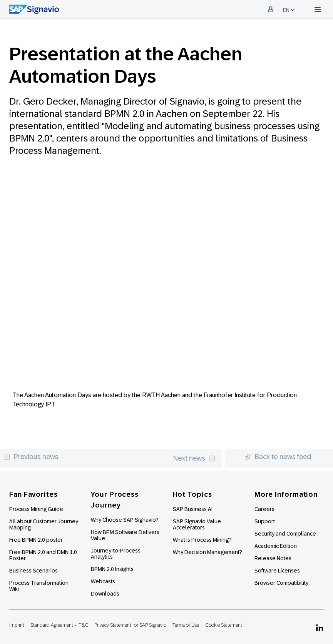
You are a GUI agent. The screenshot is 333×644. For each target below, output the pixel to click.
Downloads (105, 594)
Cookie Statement (224, 625)
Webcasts (103, 581)
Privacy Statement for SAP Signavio (130, 625)
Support (265, 521)
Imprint (17, 625)
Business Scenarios (33, 571)
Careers (264, 509)
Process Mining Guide (36, 509)
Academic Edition (276, 546)
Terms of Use (186, 625)
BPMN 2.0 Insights (112, 569)
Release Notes (273, 558)
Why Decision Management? (207, 552)
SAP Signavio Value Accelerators (197, 524)
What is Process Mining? (202, 540)
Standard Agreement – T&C (59, 625)
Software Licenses (277, 571)
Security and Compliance (285, 534)
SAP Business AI (193, 509)
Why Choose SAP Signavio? (125, 520)
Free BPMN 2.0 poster (36, 540)
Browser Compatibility (281, 583)
